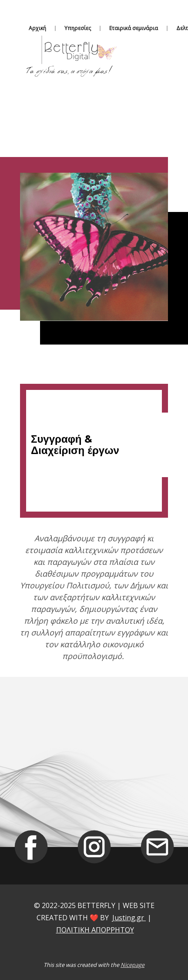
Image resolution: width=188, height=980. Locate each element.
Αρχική (37, 28)
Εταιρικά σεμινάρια (134, 28)
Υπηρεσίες (78, 28)
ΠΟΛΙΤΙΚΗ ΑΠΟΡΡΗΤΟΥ (95, 930)
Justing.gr (129, 918)
